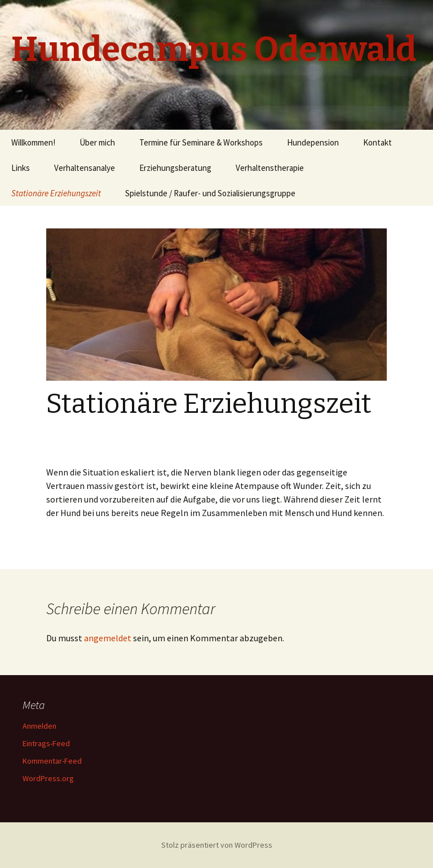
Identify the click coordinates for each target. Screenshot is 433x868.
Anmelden (39, 726)
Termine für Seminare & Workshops (201, 142)
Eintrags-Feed (46, 743)
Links (21, 168)
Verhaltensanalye (85, 168)
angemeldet (108, 638)
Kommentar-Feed (52, 761)
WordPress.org (48, 778)
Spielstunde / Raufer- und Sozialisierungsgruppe (210, 193)
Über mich (97, 142)
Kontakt (377, 142)
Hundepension (313, 142)
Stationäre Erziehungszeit (56, 193)
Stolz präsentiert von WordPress (217, 845)
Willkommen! (33, 142)
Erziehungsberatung (175, 168)
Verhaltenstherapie (270, 168)
